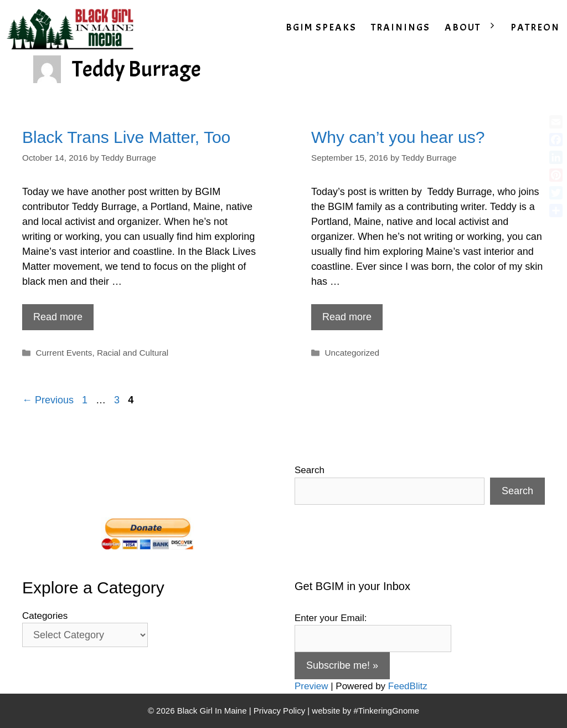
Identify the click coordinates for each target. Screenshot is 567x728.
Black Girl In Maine (213, 711)
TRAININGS (401, 27)
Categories (45, 616)
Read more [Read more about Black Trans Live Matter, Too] (58, 317)
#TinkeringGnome (386, 711)
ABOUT (474, 28)
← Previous (48, 400)
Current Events (64, 353)
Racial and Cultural (133, 353)
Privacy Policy (279, 711)
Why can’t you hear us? (398, 137)
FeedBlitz (408, 686)
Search (310, 470)
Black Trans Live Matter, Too (126, 137)
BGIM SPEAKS (321, 27)
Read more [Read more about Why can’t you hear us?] (347, 317)
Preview (311, 686)
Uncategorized (352, 353)
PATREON (535, 27)
